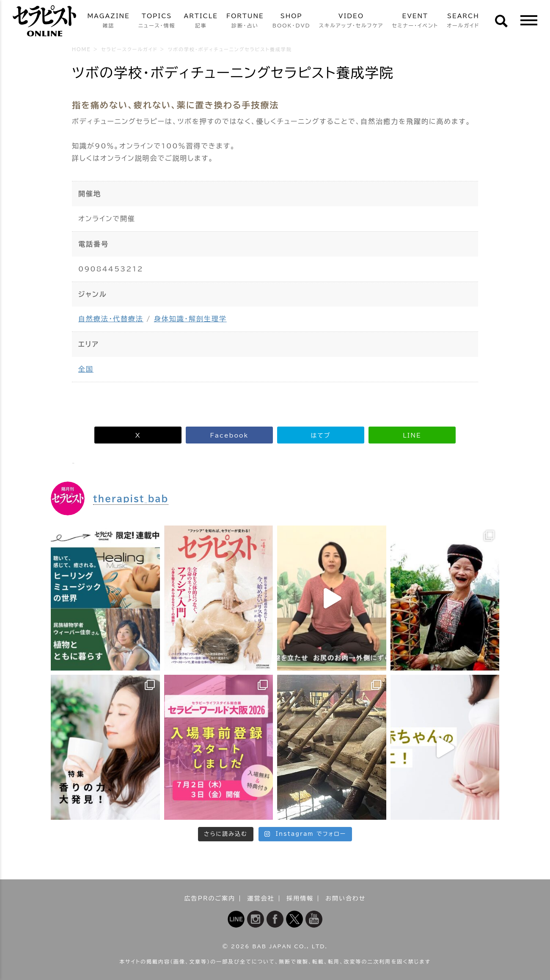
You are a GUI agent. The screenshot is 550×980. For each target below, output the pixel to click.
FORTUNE (245, 21)
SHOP (291, 21)
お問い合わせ (345, 898)
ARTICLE (201, 21)
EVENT (415, 21)
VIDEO (351, 21)
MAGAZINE (108, 21)
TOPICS (157, 21)
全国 (86, 369)
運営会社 (261, 898)
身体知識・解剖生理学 (190, 319)
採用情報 (300, 898)
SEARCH (463, 21)
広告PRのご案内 (210, 898)
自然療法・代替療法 (111, 319)
